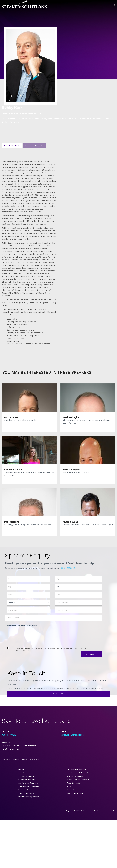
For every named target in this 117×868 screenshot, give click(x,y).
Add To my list (40, 146)
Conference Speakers (28, 784)
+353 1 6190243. (68, 569)
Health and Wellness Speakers (81, 773)
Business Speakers (27, 790)
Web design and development (93, 811)
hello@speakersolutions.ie (73, 735)
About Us (23, 773)
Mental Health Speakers (78, 780)
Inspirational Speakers (77, 770)
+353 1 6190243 (9, 735)
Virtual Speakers (26, 777)
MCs (69, 787)
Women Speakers (75, 777)
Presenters (72, 790)
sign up (59, 694)
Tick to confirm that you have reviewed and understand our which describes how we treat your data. (51, 650)
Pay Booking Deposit (76, 794)
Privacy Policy (65, 649)
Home (21, 770)
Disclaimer (6, 760)
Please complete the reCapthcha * (22, 626)
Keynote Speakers (27, 780)
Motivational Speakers (29, 797)
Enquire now (14, 146)
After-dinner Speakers (29, 787)
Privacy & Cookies (20, 760)
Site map (34, 760)
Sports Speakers (26, 794)
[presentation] (25, 633)
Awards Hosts (73, 784)
